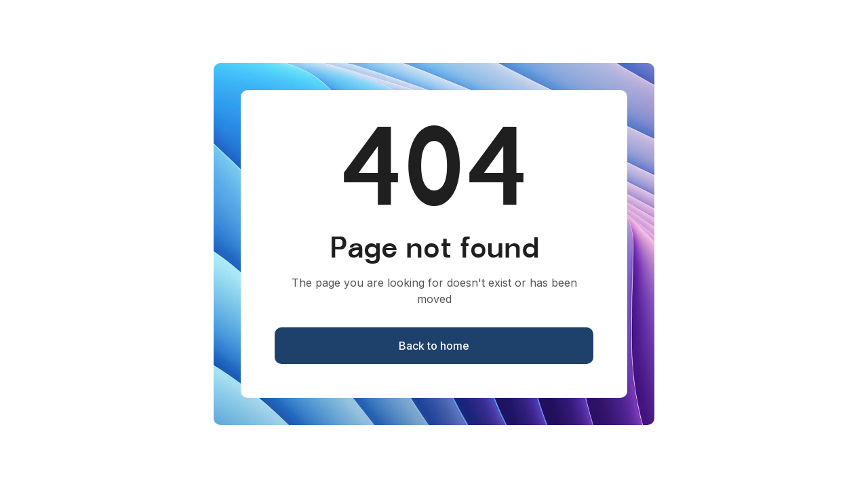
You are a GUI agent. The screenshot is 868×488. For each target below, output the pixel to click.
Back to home (434, 346)
